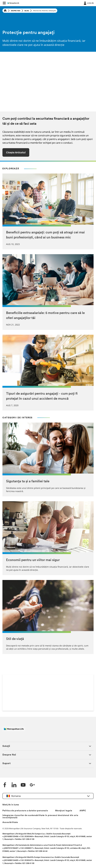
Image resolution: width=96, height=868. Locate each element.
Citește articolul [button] (16, 152)
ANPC (83, 811)
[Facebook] (5, 785)
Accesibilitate (10, 822)
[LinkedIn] (14, 785)
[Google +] (32, 785)
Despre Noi (16, 11)
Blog (27, 11)
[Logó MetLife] (14, 731)
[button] (4, 3)
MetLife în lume (11, 805)
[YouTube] (23, 785)
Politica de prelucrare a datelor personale (25, 811)
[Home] (5, 11)
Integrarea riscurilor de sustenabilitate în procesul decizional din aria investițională (40, 817)
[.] (88, 3)
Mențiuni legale (64, 811)
